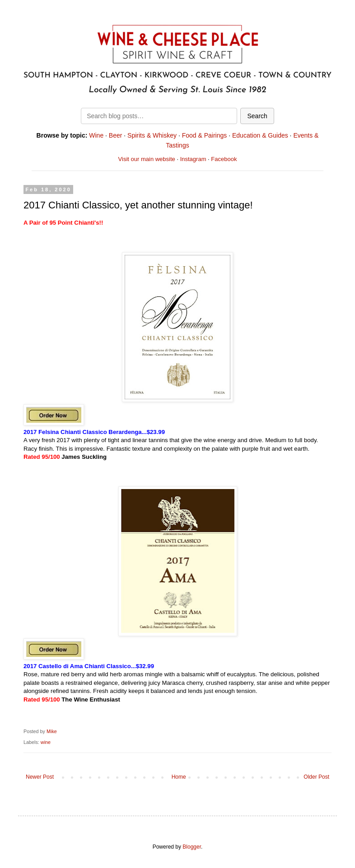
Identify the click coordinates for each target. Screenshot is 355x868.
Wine (96, 135)
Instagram (193, 159)
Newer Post (40, 777)
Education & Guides (260, 135)
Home (179, 777)
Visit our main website (147, 159)
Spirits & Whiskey (152, 135)
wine (46, 742)
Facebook (224, 159)
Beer (116, 135)
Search (257, 116)
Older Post (316, 777)
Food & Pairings (205, 135)
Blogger (192, 847)
